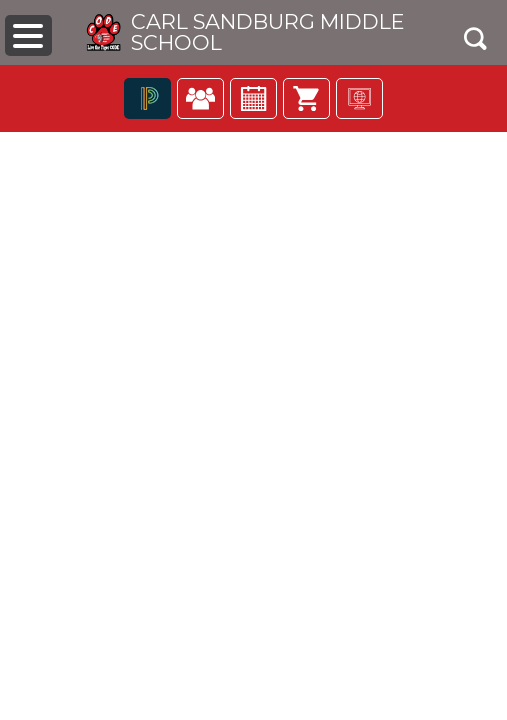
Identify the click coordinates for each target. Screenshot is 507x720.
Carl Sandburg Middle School (267, 33)
